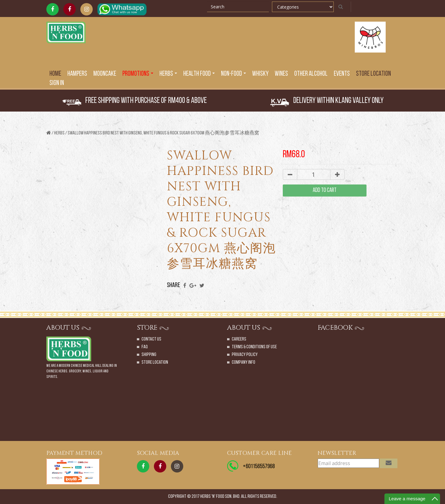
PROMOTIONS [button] (138, 74)
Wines (281, 74)
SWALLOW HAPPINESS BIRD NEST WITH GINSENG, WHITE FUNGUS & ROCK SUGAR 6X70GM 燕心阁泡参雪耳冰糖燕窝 (163, 133)
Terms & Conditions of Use (254, 347)
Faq (145, 347)
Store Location (373, 74)
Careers (239, 339)
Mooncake (105, 74)
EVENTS (342, 74)
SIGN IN (57, 83)
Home (55, 74)
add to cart (325, 191)
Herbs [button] (168, 74)
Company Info (244, 362)
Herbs (59, 133)
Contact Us (151, 339)
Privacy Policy (245, 355)
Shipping (149, 355)
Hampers (77, 74)
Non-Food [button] (233, 74)
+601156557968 (259, 467)
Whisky (260, 74)
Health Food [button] (199, 74)
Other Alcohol (311, 74)
